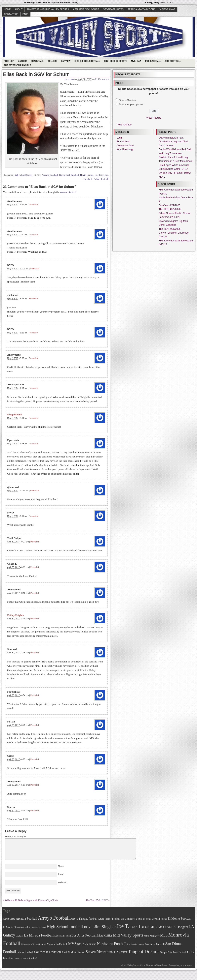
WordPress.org (125, 149)
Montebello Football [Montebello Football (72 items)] (57, 944)
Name (61, 866)
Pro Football (173, 61)
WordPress (162, 965)
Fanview (66, 61)
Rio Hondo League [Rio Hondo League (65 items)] (135, 944)
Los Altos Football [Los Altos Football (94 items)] (84, 935)
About (19, 9)
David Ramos (87, 175)
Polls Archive (124, 125)
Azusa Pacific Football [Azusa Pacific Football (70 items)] (109, 919)
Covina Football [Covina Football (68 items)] (159, 919)
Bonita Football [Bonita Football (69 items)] (144, 919)
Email (61, 874)
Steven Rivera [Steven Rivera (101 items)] (96, 952)
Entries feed (123, 142)
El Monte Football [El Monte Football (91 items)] (180, 918)
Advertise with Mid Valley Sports (48, 9)
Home (7, 9)
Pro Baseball (153, 61)
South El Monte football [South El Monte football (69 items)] (73, 952)
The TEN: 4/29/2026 (170, 209)
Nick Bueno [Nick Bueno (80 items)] (89, 944)
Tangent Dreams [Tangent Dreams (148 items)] (144, 951)
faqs (25, 14)
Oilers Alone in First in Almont (175, 213)
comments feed (68, 192)
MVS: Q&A (136, 61)
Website (62, 882)
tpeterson (69, 79)
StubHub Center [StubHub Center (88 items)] (117, 952)
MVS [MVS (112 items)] (72, 944)
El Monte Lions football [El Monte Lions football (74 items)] (16, 927)
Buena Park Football (69, 175)
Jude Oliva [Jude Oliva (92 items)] (164, 927)
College (52, 61)
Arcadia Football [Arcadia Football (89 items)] (27, 918)
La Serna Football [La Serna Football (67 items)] (63, 936)
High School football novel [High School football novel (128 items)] (70, 927)
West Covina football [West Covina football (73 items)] (26, 958)
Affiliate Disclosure (86, 9)
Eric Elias (99, 175)
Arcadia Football (50, 175)
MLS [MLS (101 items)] (164, 935)
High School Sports (116, 61)
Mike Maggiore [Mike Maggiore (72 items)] (152, 936)
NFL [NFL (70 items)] (80, 944)
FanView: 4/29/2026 (170, 205)
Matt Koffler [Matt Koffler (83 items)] (105, 936)
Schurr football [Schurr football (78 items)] (25, 952)
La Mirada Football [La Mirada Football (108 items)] (39, 935)
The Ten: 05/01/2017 (97, 900)
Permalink (33, 205)
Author (22, 61)
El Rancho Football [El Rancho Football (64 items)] (38, 927)
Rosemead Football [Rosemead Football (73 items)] (154, 944)
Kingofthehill (15, 414)
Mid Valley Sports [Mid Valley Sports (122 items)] (128, 935)
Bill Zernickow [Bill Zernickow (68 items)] (128, 919)
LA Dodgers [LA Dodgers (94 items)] (180, 927)
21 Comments (102, 79)
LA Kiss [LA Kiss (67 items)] (19, 936)
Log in (120, 138)
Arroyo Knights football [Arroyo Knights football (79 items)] (84, 919)
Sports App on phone (131, 104)
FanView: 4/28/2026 (170, 217)
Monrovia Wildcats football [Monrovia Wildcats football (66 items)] (34, 944)
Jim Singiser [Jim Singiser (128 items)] (105, 927)
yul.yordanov (186, 965)
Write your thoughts (15, 836)
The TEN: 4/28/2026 (170, 229)
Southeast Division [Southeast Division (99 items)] (48, 952)
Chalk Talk (37, 61)
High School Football (87, 61)
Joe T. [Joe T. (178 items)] (123, 926)
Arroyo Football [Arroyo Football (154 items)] (54, 918)
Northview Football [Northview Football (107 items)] (112, 944)
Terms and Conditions (142, 9)
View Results (154, 118)
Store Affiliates (113, 9)
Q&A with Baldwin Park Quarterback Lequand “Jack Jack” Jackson (174, 142)
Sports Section (128, 100)
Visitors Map (167, 9)
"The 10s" (9, 61)
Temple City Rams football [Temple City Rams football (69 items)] (173, 952)
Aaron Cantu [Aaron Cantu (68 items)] (9, 919)
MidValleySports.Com (134, 965)
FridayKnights (15, 615)
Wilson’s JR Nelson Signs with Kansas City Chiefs (32, 900)
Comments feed (125, 146)
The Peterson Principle (17, 65)
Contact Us (11, 14)
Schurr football (101, 179)
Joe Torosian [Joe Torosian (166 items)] (143, 926)
